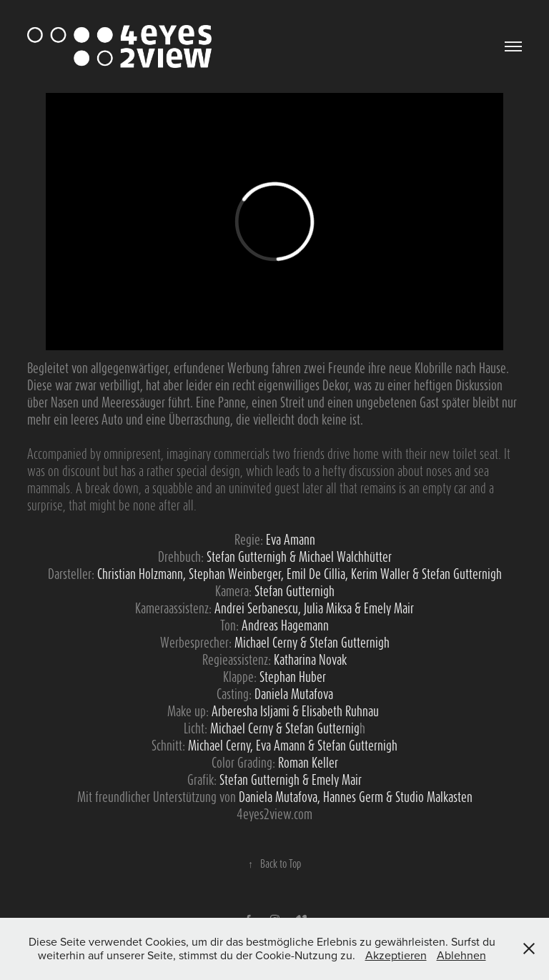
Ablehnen (461, 955)
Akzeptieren (396, 955)
